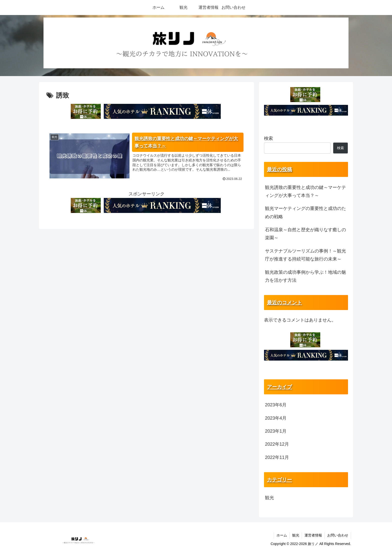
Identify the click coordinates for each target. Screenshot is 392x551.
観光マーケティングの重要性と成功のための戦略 (305, 212)
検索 (268, 138)
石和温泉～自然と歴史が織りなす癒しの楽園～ (305, 234)
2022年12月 (277, 444)
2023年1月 (276, 431)
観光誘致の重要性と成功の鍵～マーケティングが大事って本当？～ (305, 191)
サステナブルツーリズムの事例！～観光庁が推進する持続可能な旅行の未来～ (305, 255)
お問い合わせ (338, 535)
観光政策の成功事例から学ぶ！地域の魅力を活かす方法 (305, 276)
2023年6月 (276, 405)
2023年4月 (276, 418)
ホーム (282, 535)
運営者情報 (313, 535)
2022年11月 (277, 457)
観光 (269, 498)
